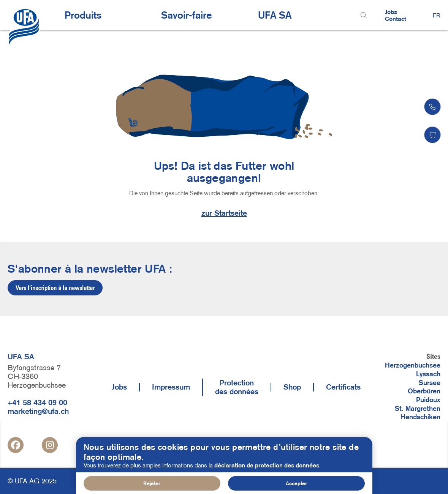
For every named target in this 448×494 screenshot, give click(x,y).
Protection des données (237, 387)
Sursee (430, 383)
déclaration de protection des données (267, 470)
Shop (292, 387)
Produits (83, 15)
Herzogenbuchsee (413, 365)
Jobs (391, 12)
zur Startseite (224, 213)
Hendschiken (420, 417)
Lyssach (428, 374)
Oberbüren (424, 391)
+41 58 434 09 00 (37, 402)
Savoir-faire (186, 15)
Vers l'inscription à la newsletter (55, 288)
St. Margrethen (418, 409)
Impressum (171, 387)
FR (437, 15)
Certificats (343, 387)
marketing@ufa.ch (38, 411)
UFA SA (275, 15)
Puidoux (428, 400)
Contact (396, 19)
